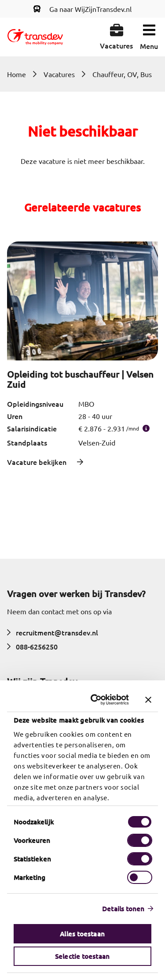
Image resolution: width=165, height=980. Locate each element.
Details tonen (124, 909)
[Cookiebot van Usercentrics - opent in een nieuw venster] (96, 700)
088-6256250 (32, 646)
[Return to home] (35, 37)
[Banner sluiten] (148, 700)
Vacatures (59, 74)
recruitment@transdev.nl (53, 632)
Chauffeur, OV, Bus (122, 74)
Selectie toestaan (83, 956)
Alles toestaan (82, 934)
